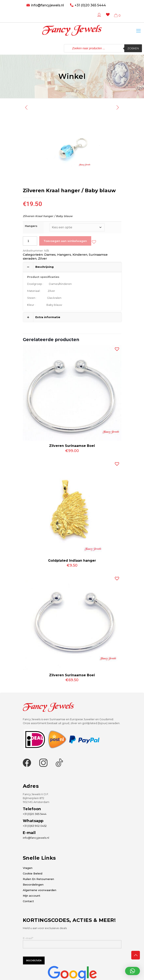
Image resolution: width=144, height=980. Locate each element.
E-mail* (72, 942)
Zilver (43, 258)
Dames (50, 255)
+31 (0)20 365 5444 (90, 5)
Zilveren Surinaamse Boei (72, 446)
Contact (28, 901)
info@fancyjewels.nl (47, 5)
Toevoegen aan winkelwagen (65, 241)
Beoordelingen (33, 885)
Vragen (28, 868)
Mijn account (32, 896)
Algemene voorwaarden (40, 890)
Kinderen (80, 255)
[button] (93, 241)
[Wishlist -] (107, 18)
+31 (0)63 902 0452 (35, 826)
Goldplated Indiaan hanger (72, 561)
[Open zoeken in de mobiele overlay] (103, 48)
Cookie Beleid (33, 873)
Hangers (31, 226)
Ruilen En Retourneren (38, 879)
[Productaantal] (30, 241)
